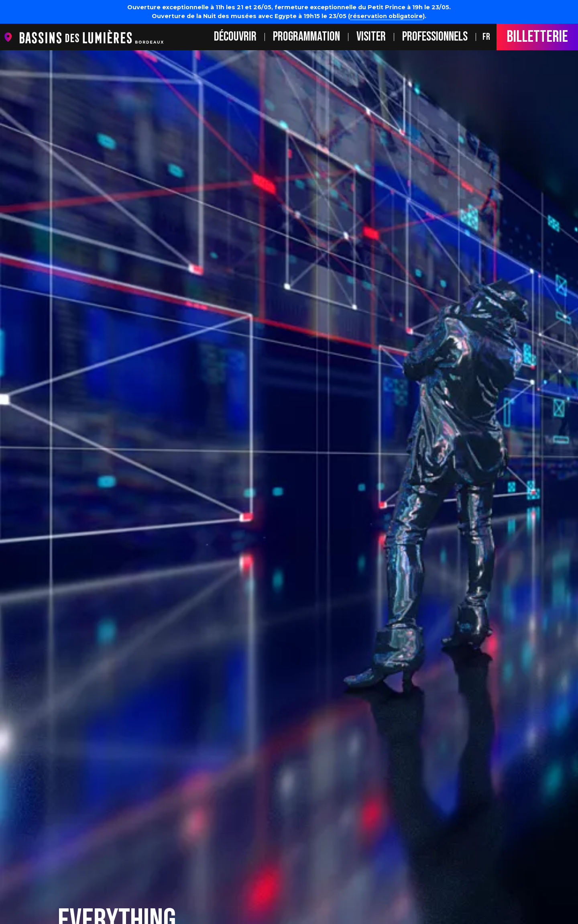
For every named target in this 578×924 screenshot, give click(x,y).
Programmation (306, 37)
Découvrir (235, 37)
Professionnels (435, 37)
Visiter (371, 37)
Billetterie (537, 37)
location (10, 37)
